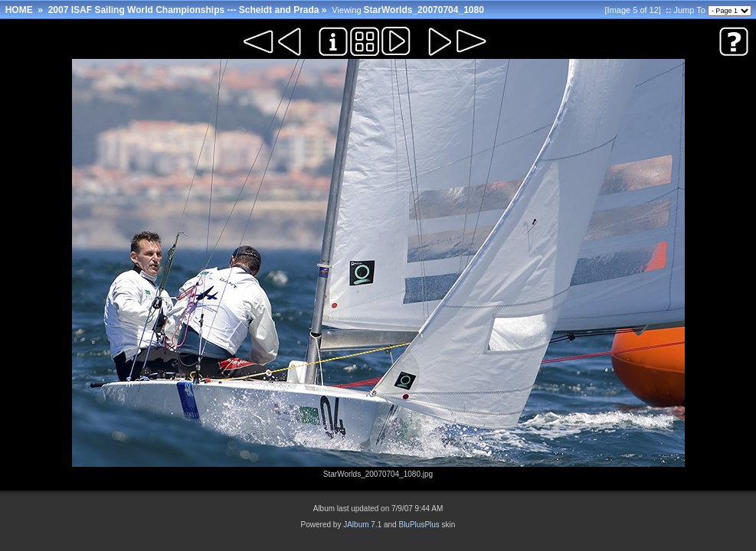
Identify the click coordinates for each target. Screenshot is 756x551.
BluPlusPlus (419, 525)
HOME (19, 10)
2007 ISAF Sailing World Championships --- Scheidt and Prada (184, 10)
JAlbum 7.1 (362, 525)
